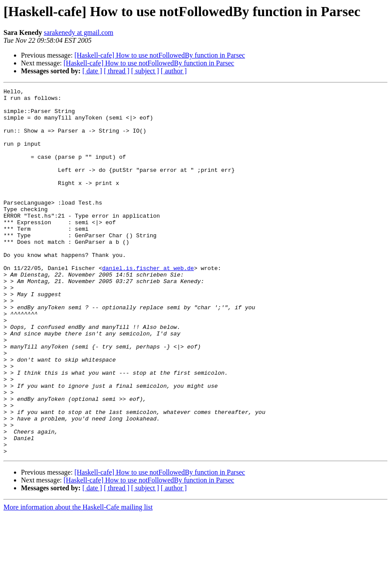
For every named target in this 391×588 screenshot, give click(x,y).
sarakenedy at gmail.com (78, 32)
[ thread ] (117, 71)
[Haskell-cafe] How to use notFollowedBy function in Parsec (160, 55)
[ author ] (174, 71)
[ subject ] (145, 71)
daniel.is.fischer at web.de (148, 304)
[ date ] (92, 71)
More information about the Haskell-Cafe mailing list (78, 580)
